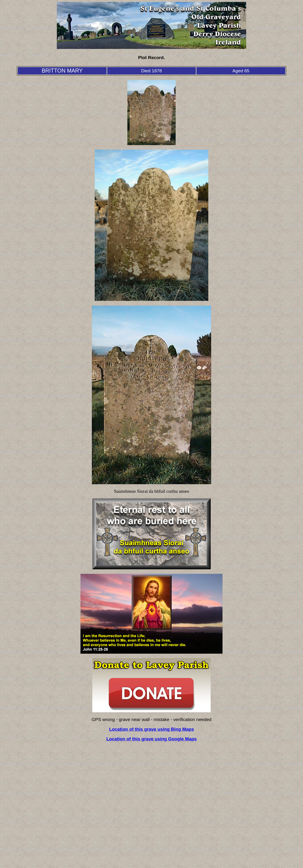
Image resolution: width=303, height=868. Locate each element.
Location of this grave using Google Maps (151, 739)
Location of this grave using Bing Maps (151, 729)
